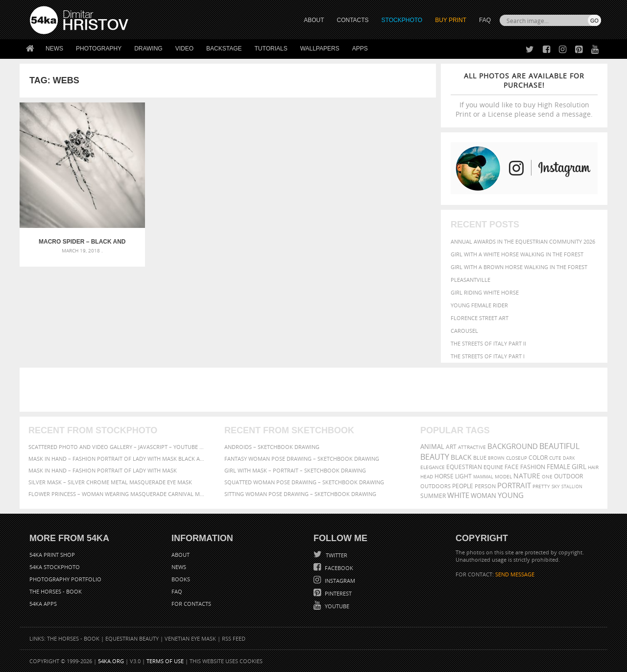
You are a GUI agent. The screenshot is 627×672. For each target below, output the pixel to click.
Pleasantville (470, 280)
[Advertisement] (315, 390)
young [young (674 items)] (511, 495)
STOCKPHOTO (402, 20)
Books (181, 579)
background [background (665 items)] (513, 446)
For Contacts (191, 604)
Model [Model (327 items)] (503, 476)
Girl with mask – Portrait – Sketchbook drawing (295, 470)
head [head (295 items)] (427, 477)
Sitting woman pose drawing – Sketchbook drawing (300, 494)
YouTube (336, 606)
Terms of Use (165, 661)
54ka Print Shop (52, 555)
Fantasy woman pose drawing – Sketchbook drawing (302, 459)
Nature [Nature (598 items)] (527, 476)
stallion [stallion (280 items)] (572, 486)
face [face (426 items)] (512, 467)
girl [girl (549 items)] (579, 467)
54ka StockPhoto (55, 567)
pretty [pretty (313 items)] (541, 486)
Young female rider (479, 305)
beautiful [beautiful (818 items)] (559, 446)
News (54, 49)
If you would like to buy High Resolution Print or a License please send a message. (524, 95)
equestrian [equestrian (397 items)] (464, 467)
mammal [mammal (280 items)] (483, 477)
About (181, 555)
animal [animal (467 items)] (432, 447)
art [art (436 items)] (451, 447)
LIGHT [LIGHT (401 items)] (463, 476)
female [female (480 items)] (558, 467)
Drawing (148, 49)
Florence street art (480, 318)
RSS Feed (234, 638)
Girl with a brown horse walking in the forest (519, 267)
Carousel (464, 331)
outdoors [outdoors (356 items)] (435, 486)
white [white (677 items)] (458, 495)
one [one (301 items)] (547, 477)
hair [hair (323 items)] (593, 467)
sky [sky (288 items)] (556, 486)
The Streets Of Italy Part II (488, 343)
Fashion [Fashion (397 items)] (533, 467)
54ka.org (111, 661)
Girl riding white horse (485, 292)
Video (184, 49)
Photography (99, 49)
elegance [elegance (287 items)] (433, 467)
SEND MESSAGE (515, 574)
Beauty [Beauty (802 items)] (435, 457)
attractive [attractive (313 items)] (472, 447)
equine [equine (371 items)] (493, 467)
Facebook (338, 568)
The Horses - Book (56, 591)
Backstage (224, 49)
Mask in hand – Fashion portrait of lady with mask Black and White (118, 459)
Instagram (339, 581)
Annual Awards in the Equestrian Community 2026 (523, 241)
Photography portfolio (65, 579)
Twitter (336, 555)
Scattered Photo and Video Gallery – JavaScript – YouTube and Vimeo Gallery (118, 447)
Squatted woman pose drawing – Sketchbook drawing (304, 482)
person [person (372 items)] (485, 486)
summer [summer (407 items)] (433, 496)
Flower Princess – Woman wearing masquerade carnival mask (118, 494)
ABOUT (314, 20)
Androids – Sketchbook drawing (272, 447)
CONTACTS (353, 20)
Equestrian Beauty (132, 638)
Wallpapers (320, 49)
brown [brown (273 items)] (496, 458)
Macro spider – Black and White (72, 221)
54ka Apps (43, 604)
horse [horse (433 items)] (444, 476)
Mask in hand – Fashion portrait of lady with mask (103, 470)
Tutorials (271, 49)
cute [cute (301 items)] (555, 458)
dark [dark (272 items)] (569, 458)
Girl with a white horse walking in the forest (517, 254)
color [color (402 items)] (538, 458)
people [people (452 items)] (463, 486)
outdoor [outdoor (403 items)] (568, 476)
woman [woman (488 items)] (483, 496)
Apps (360, 49)
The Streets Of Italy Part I (488, 356)
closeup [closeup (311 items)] (517, 458)
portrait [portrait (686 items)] (514, 485)
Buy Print (451, 20)
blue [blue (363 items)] (480, 458)
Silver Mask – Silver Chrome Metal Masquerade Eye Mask (110, 482)
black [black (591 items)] (461, 457)
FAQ (485, 20)
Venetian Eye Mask (190, 638)
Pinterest (338, 593)
